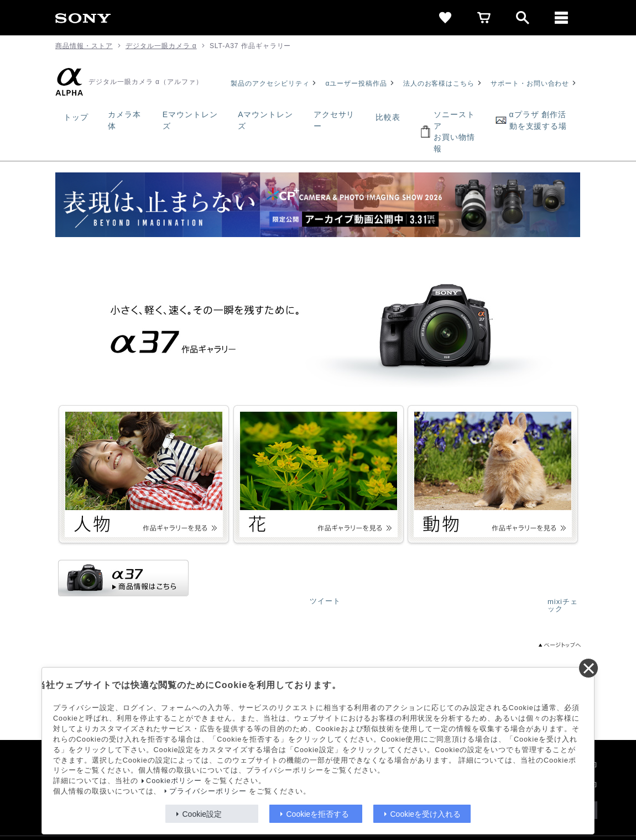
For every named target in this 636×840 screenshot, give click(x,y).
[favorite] (445, 18)
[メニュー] (561, 18)
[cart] (484, 18)
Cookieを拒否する (318, 814)
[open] (523, 18)
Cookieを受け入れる (426, 814)
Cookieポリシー (174, 781)
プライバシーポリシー (208, 791)
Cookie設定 (202, 814)
